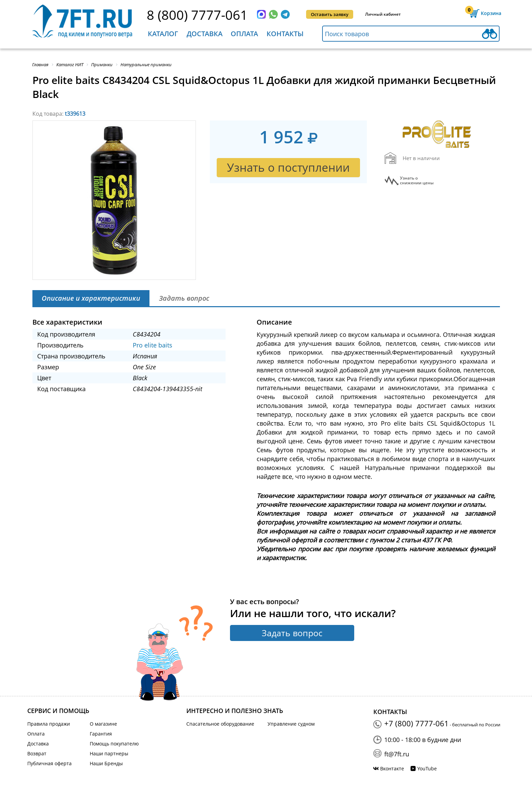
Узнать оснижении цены (417, 181)
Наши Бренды (106, 763)
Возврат (37, 753)
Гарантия (101, 734)
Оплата (244, 34)
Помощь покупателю (114, 744)
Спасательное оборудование (220, 724)
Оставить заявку (330, 14)
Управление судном (291, 724)
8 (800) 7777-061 (197, 15)
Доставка (205, 34)
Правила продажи (49, 724)
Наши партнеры (109, 753)
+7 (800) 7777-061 (416, 723)
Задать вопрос (292, 633)
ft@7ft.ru (397, 754)
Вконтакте (392, 768)
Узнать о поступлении (288, 167)
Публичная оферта (49, 763)
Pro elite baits (153, 345)
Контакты (285, 34)
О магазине (103, 724)
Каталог (163, 34)
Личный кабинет (383, 14)
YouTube (427, 768)
